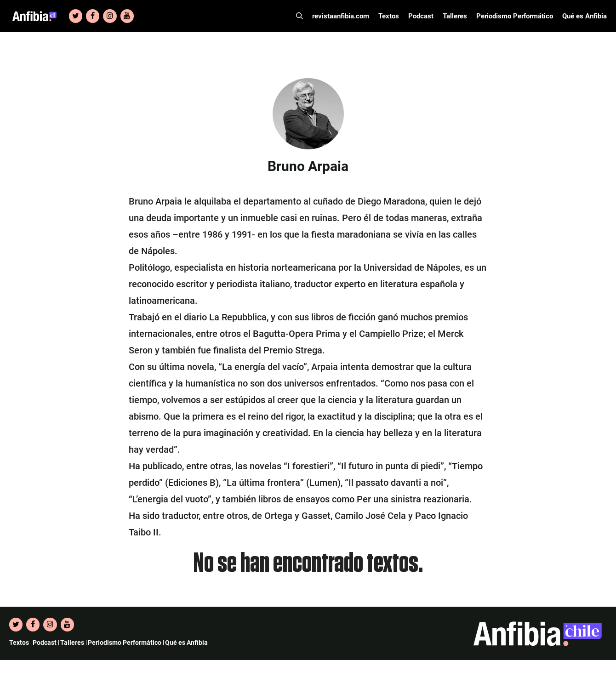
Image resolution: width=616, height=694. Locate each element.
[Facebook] (93, 16)
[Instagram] (110, 16)
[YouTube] (127, 16)
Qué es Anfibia (585, 16)
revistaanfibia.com (341, 16)
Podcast (421, 16)
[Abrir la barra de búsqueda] (299, 16)
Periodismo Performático (515, 16)
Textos (389, 16)
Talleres (455, 16)
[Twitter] (76, 16)
